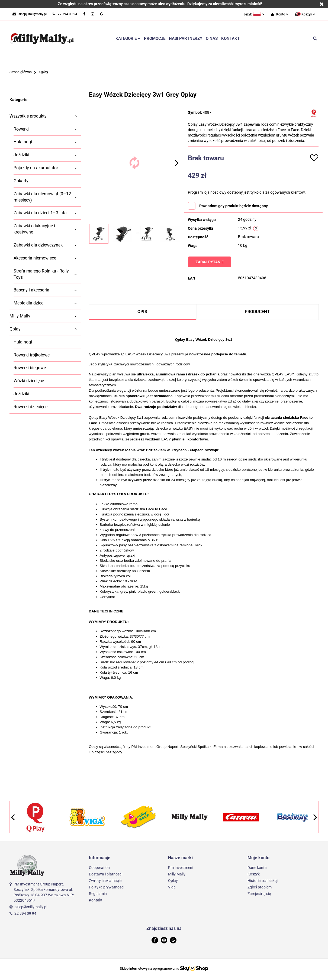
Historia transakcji (263, 881)
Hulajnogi (45, 142)
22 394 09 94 (25, 913)
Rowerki (45, 129)
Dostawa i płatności (106, 874)
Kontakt (230, 38)
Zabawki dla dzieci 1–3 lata (45, 213)
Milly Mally (43, 316)
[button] (305, 14)
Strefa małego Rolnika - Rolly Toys (45, 274)
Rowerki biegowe (30, 368)
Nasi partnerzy (186, 38)
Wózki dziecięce (29, 381)
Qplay (43, 329)
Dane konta (257, 868)
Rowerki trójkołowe (32, 355)
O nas (212, 38)
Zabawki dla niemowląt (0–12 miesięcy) (45, 197)
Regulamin (98, 894)
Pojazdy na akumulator (45, 168)
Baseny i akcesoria (45, 290)
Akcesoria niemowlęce (45, 258)
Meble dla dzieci (45, 303)
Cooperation (99, 868)
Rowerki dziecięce (30, 407)
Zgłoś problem (260, 887)
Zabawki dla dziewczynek (45, 245)
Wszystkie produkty (43, 116)
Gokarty (21, 181)
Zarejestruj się (259, 894)
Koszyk (254, 874)
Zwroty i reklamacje (105, 881)
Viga (172, 887)
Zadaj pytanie (211, 262)
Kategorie (128, 38)
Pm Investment (181, 868)
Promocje (155, 38)
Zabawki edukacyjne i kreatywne (45, 229)
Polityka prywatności (107, 887)
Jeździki (45, 155)
